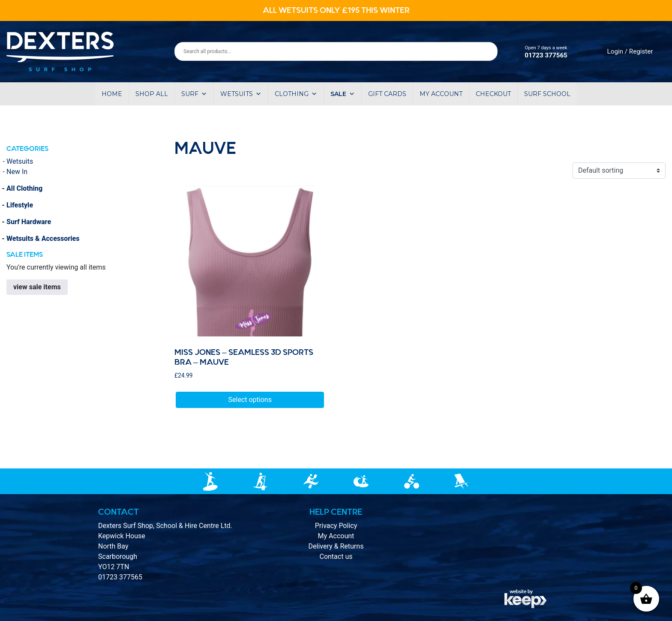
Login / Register (630, 51)
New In (17, 172)
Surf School (547, 94)
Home (112, 94)
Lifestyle (20, 205)
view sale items (37, 287)
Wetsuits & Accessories (43, 238)
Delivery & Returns (336, 546)
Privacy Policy (336, 526)
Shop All (152, 94)
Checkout (493, 94)
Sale (343, 94)
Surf (194, 94)
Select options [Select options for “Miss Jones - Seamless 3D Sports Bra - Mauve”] (250, 400)
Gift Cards (387, 94)
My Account (336, 536)
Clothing (296, 94)
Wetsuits (241, 94)
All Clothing (24, 188)
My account (441, 94)
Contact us (336, 556)
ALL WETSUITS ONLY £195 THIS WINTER (336, 10)
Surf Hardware (29, 222)
